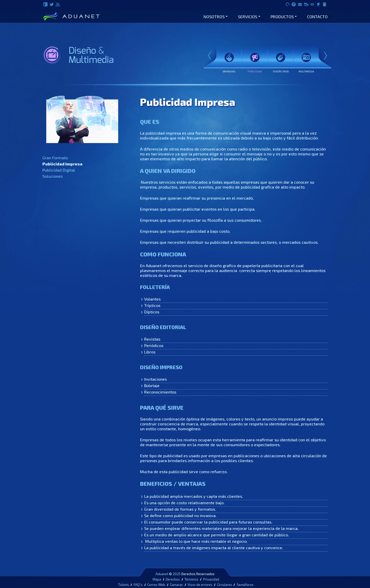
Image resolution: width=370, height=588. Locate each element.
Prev (210, 56)
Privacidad (211, 579)
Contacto (317, 17)
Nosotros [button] (214, 17)
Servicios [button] (248, 17)
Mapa (157, 579)
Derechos (173, 579)
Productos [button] (282, 17)
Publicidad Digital (59, 170)
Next (325, 56)
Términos (191, 579)
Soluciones (53, 176)
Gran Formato (55, 158)
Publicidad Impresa (62, 164)
